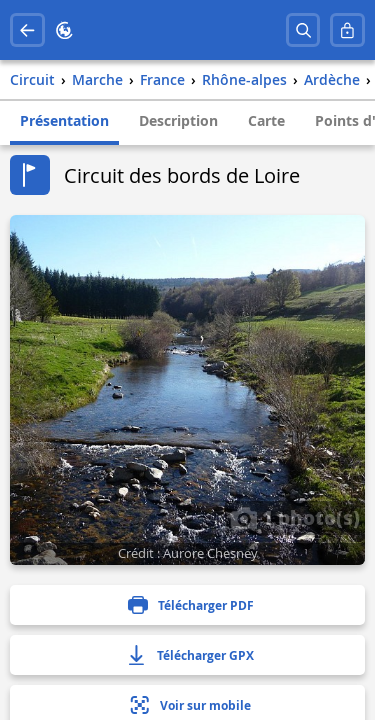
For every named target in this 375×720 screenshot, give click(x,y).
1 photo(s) (295, 517)
